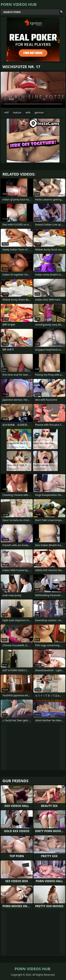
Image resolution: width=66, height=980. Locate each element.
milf (6, 112)
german (39, 112)
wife (28, 112)
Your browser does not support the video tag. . (33, 90)
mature (17, 112)
